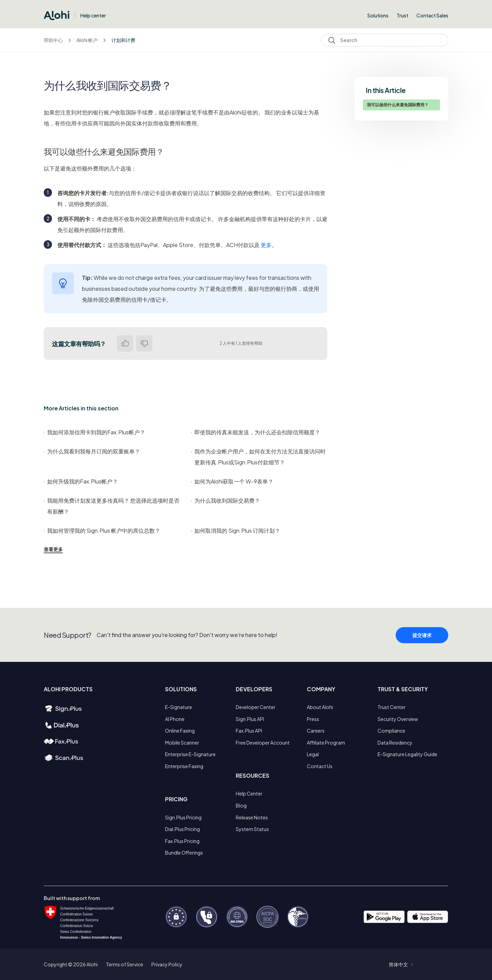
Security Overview (398, 719)
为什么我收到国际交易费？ (225, 500)
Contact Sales (432, 15)
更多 (266, 245)
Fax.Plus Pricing (182, 841)
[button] (401, 964)
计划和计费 (123, 40)
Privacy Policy (167, 964)
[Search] (385, 40)
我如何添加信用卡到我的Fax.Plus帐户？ (94, 432)
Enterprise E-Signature (190, 754)
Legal (313, 754)
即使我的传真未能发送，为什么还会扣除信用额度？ (256, 432)
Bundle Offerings (184, 853)
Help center (93, 15)
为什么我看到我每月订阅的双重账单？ (92, 451)
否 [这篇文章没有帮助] (144, 343)
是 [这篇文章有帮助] (125, 343)
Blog (241, 805)
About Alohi (320, 707)
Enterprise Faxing (184, 766)
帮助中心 (53, 40)
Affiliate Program (326, 743)
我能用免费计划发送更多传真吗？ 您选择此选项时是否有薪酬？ (112, 506)
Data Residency (395, 743)
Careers (316, 731)
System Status (252, 829)
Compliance (391, 731)
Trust (402, 15)
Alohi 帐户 (87, 40)
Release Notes (252, 817)
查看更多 (53, 549)
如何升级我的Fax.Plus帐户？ (81, 481)
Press (313, 719)
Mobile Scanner (182, 743)
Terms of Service (125, 964)
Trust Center (392, 707)
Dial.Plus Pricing (182, 829)
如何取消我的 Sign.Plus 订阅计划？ (236, 530)
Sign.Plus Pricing (183, 817)
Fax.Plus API (249, 731)
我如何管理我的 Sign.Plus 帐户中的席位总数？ (102, 530)
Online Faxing (180, 731)
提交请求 (422, 645)
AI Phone (175, 719)
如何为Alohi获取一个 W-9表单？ (232, 481)
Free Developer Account (263, 743)
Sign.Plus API (250, 719)
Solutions (378, 15)
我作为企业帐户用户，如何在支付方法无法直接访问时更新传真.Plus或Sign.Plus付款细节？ (258, 457)
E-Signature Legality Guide (407, 754)
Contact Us (320, 766)
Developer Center (256, 707)
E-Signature (179, 707)
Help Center (249, 793)
